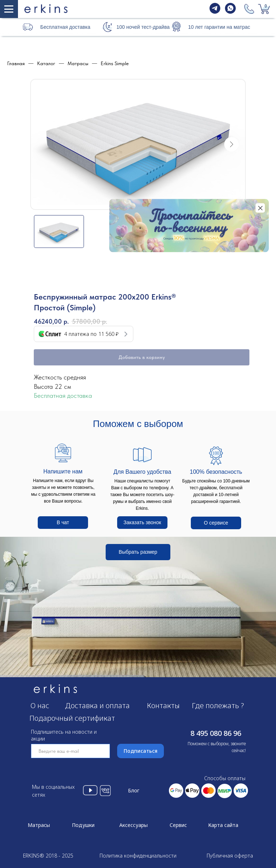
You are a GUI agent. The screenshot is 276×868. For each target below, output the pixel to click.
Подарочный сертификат (72, 718)
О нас (40, 705)
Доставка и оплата (97, 705)
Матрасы (39, 825)
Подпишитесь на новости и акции (64, 735)
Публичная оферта (230, 856)
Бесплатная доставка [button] (65, 27)
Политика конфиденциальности (138, 856)
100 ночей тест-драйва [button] (143, 27)
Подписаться (141, 751)
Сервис (178, 825)
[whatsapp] (230, 12)
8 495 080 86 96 (216, 733)
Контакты (163, 705)
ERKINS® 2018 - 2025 (48, 856)
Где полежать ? (218, 705)
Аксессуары (134, 825)
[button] (107, 27)
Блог (134, 790)
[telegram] (215, 12)
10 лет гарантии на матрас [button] (219, 27)
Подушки (83, 825)
